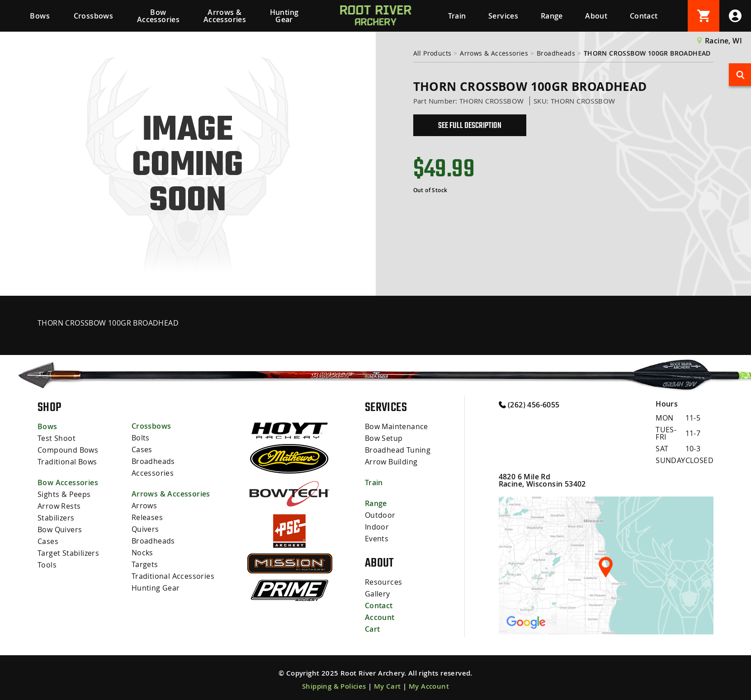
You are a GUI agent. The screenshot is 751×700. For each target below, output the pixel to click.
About (596, 16)
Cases (48, 541)
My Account (429, 686)
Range (552, 16)
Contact (644, 16)
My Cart (387, 686)
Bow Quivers (60, 530)
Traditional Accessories (173, 576)
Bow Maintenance (397, 426)
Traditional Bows (67, 462)
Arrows (144, 506)
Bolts (141, 438)
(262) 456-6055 (529, 404)
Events (377, 539)
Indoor (377, 527)
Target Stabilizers (68, 553)
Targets (145, 564)
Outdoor (380, 515)
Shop (50, 407)
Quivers (145, 529)
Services (503, 16)
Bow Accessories (158, 16)
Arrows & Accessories (225, 16)
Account (380, 617)
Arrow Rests (59, 506)
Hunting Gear (284, 16)
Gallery (378, 594)
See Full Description (470, 125)
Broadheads (556, 53)
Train (457, 16)
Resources (384, 582)
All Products (432, 53)
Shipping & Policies (334, 686)
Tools (47, 565)
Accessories (153, 473)
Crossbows (94, 16)
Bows (40, 16)
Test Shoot (57, 438)
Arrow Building (391, 462)
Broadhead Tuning (398, 450)
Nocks (142, 553)
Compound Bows (68, 450)
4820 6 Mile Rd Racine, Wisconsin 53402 (542, 480)
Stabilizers (56, 518)
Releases (147, 517)
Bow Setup (384, 438)
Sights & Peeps (64, 494)
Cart (373, 629)
